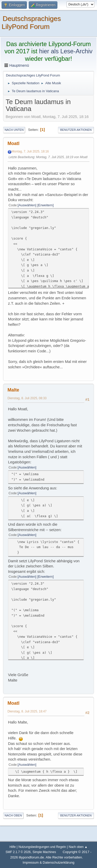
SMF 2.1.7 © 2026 (18, 852)
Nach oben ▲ (78, 847)
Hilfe (13, 847)
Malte (13, 390)
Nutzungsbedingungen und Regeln (42, 847)
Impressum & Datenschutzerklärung (49, 863)
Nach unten (14, 130)
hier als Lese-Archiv (66, 51)
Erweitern (46, 205)
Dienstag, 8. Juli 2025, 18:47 (27, 711)
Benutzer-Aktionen (76, 130)
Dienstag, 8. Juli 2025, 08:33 (27, 398)
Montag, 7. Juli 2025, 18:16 (30, 151)
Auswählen (27, 205)
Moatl (13, 143)
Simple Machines (44, 852)
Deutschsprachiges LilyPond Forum (31, 23)
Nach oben (13, 815)
